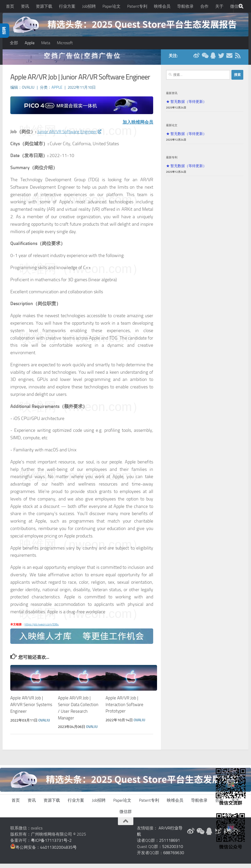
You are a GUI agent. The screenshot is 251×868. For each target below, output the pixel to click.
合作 (204, 6)
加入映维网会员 (137, 127)
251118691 (170, 845)
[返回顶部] (126, 826)
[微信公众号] (205, 60)
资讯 (25, 6)
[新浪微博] (196, 60)
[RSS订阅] (238, 60)
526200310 (173, 851)
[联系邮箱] (229, 60)
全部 (14, 43)
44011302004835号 (58, 852)
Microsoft (65, 43)
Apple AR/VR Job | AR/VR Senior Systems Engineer (31, 709)
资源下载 (44, 6)
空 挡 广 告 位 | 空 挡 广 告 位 (82, 60)
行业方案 (67, 6)
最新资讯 (172, 98)
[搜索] (241, 6)
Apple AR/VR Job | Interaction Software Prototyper (124, 709)
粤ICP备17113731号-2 (51, 845)
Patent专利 (137, 6)
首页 (10, 6)
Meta (46, 43)
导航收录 (185, 6)
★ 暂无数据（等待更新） (186, 106)
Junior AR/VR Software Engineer (71, 136)
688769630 (174, 857)
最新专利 (172, 162)
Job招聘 (89, 6)
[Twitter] (221, 60)
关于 (219, 6)
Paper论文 (111, 6)
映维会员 (162, 6)
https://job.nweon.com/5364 (42, 629)
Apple (30, 43)
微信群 (126, 816)
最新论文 (172, 130)
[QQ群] (213, 60)
